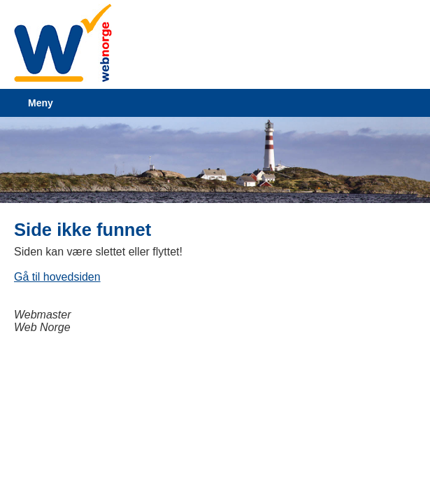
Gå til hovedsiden (57, 277)
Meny (41, 103)
